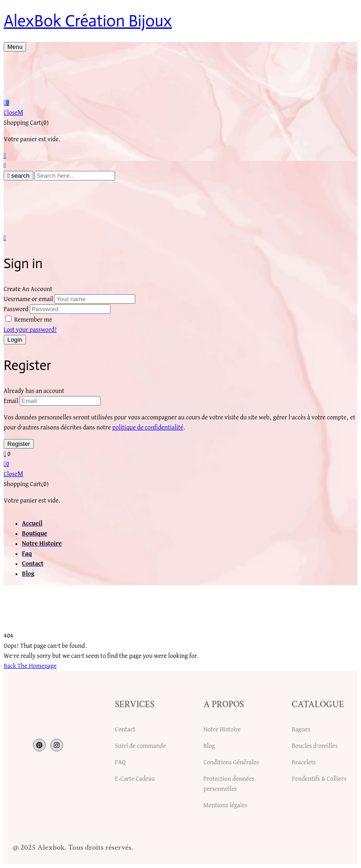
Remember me (33, 320)
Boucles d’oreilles (315, 746)
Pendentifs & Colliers (319, 779)
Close (13, 113)
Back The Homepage (30, 666)
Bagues (301, 730)
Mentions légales (225, 805)
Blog (209, 746)
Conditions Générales (231, 762)
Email (11, 401)
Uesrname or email (29, 299)
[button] (180, 103)
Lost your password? (30, 330)
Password (16, 309)
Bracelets (304, 762)
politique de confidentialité (148, 428)
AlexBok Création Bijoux (88, 21)
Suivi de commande (141, 746)
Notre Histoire (222, 730)
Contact (125, 730)
